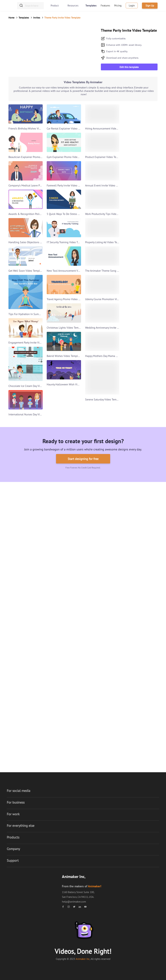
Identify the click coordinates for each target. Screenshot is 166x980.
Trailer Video (20, 555)
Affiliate (66, 796)
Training (115, 796)
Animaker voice (22, 857)
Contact (115, 803)
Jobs (64, 789)
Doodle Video (70, 740)
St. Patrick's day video (74, 692)
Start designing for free (83, 459)
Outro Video (117, 528)
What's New (117, 810)
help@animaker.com (74, 902)
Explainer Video (71, 521)
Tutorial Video (21, 569)
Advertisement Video (74, 582)
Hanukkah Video (71, 726)
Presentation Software (26, 514)
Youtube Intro (21, 541)
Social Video (69, 760)
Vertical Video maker (25, 810)
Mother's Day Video (73, 706)
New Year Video (71, 631)
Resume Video (119, 514)
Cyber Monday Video (74, 652)
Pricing (118, 6)
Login (132, 6)
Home (11, 18)
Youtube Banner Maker (26, 843)
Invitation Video (22, 575)
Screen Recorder (23, 816)
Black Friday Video (72, 645)
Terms (65, 803)
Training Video (70, 514)
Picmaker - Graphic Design (28, 830)
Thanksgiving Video (73, 659)
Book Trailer (20, 596)
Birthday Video (21, 562)
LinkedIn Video (22, 548)
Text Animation (119, 535)
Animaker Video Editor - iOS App (32, 871)
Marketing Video (71, 541)
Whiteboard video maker (27, 796)
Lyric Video (68, 733)
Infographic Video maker (27, 803)
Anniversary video (23, 602)
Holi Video (68, 686)
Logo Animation (120, 541)
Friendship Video (72, 672)
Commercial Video (121, 562)
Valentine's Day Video (74, 618)
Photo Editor (20, 850)
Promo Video (118, 548)
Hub (64, 823)
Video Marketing (120, 555)
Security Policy (70, 810)
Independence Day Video (76, 699)
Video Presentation (73, 535)
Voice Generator (22, 521)
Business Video (71, 528)
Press (65, 830)
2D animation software (26, 789)
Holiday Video (70, 638)
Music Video (20, 582)
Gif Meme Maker (23, 528)
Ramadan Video (71, 679)
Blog (65, 816)
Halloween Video (72, 665)
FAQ (113, 789)
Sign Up (150, 6)
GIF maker (19, 823)
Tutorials (115, 782)
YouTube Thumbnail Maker (29, 837)
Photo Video (69, 753)
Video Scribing (70, 747)
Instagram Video (71, 569)
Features (105, 6)
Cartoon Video (21, 589)
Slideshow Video (72, 555)
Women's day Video (73, 720)
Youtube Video (70, 575)
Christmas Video (71, 625)
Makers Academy (23, 864)
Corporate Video (71, 548)
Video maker (20, 782)
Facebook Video (71, 562)
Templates (91, 6)
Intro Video (117, 521)
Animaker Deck (22, 535)
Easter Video (69, 713)
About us (67, 782)
